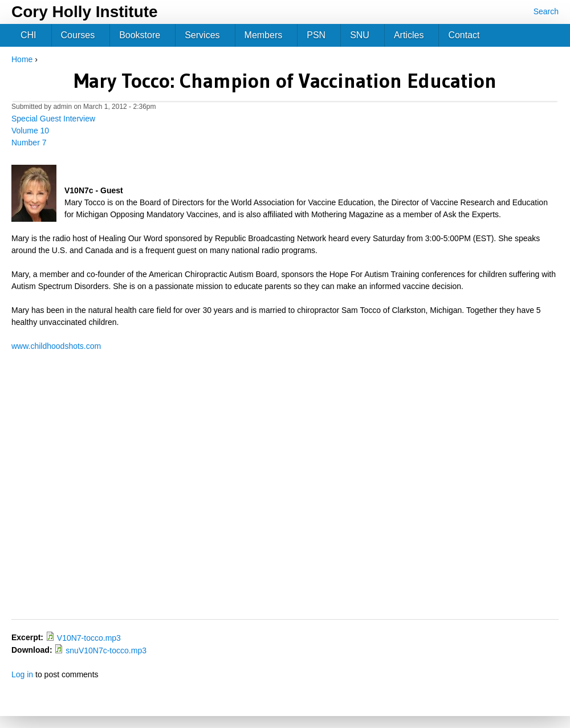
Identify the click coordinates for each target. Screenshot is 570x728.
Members (264, 35)
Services (202, 35)
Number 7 (29, 143)
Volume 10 (30, 131)
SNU (360, 35)
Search (546, 11)
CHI (28, 35)
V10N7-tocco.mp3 (89, 638)
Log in (22, 674)
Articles (409, 35)
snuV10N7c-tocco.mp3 (106, 650)
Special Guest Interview (53, 119)
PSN (316, 35)
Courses (78, 35)
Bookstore (140, 35)
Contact (464, 35)
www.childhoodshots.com (56, 346)
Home (22, 59)
